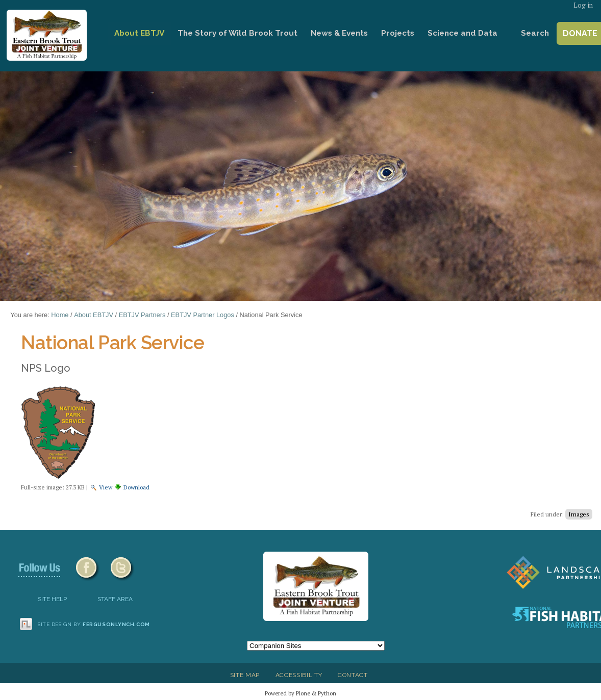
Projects (398, 33)
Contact (353, 675)
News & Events (339, 33)
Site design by (94, 624)
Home (94, 33)
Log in (583, 5)
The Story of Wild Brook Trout (237, 33)
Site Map (245, 675)
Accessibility (299, 675)
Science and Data (462, 33)
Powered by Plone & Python (300, 693)
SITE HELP (52, 599)
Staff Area (115, 599)
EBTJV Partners (142, 315)
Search (535, 33)
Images (579, 514)
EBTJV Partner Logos (203, 315)
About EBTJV (139, 33)
